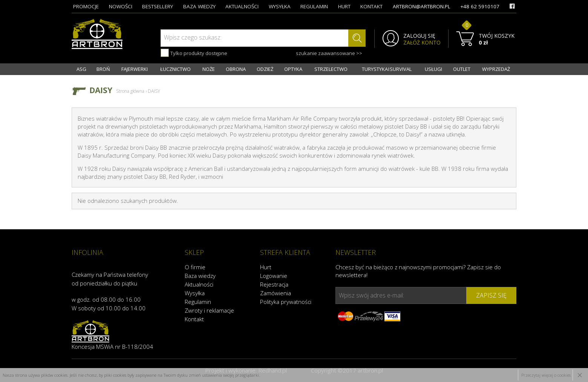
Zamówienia (276, 293)
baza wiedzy (199, 6)
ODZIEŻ (265, 69)
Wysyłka (195, 293)
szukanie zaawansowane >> (329, 53)
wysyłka (280, 6)
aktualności (242, 6)
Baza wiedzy (200, 276)
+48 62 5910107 (480, 6)
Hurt (266, 267)
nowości (121, 6)
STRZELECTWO (331, 69)
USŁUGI (433, 69)
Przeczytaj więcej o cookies (546, 375)
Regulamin (198, 302)
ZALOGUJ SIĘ (419, 36)
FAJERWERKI (135, 69)
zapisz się (491, 295)
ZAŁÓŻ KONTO (422, 43)
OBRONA (236, 69)
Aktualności (199, 284)
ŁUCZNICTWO (175, 69)
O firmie (195, 267)
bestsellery (158, 6)
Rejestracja (274, 284)
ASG (81, 69)
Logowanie (274, 276)
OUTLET (462, 69)
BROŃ (103, 69)
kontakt (371, 6)
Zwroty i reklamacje (209, 310)
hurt (344, 6)
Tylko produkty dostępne (194, 53)
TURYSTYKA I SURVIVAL (387, 69)
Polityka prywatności (286, 302)
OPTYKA (293, 69)
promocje (86, 6)
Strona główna (130, 91)
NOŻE (209, 69)
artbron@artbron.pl (422, 6)
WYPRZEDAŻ (496, 69)
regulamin (314, 6)
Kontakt (194, 319)
